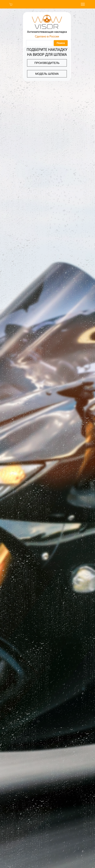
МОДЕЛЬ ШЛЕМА (47, 74)
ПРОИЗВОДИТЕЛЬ (47, 63)
